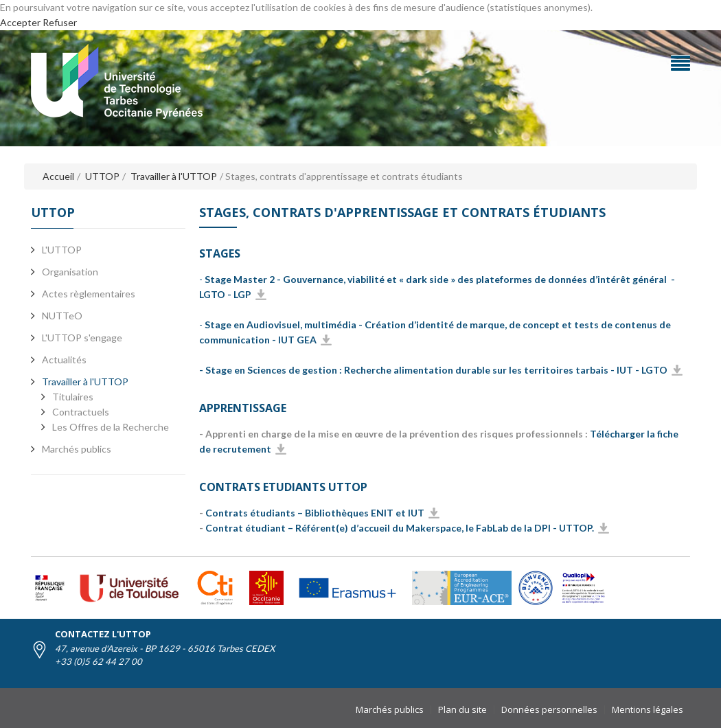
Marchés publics (390, 709)
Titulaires (73, 397)
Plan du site (462, 709)
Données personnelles (549, 709)
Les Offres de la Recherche (111, 427)
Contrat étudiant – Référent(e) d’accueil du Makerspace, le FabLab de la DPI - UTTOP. (400, 528)
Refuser (60, 22)
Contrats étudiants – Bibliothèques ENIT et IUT (315, 513)
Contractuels (81, 412)
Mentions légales (648, 709)
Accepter (20, 22)
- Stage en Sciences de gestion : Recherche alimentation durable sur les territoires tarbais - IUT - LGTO (433, 370)
